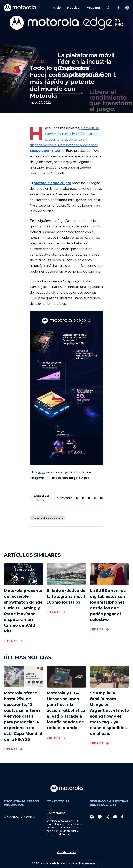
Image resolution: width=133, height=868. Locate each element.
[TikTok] (122, 817)
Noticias (73, 8)
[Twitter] (107, 817)
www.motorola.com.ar (20, 817)
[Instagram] (92, 817)
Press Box (93, 8)
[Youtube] (115, 817)
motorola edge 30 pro (47, 518)
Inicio (57, 8)
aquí (42, 472)
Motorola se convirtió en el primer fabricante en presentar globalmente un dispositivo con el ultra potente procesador (66, 139)
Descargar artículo (40, 498)
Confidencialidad (67, 852)
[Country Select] (127, 8)
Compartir (65, 498)
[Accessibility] (118, 8)
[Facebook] (100, 817)
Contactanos (56, 813)
